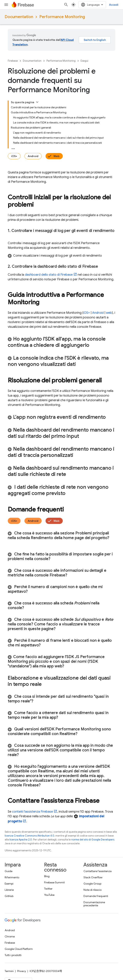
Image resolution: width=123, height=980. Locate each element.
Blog (47, 876)
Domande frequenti (96, 896)
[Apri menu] (6, 5)
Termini (9, 971)
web (109, 313)
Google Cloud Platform (19, 949)
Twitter (48, 889)
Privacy (22, 971)
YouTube (49, 895)
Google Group (92, 884)
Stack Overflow (93, 877)
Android (33, 156)
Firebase (13, 61)
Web (56, 156)
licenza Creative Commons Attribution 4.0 (29, 836)
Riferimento (12, 877)
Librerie (9, 890)
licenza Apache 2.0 (21, 840)
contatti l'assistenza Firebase (32, 812)
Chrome (10, 936)
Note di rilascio (92, 890)
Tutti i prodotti (13, 955)
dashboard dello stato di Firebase (49, 275)
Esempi (9, 884)
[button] (61, 256)
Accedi (114, 5)
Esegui (84, 61)
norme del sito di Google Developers (93, 840)
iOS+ (14, 156)
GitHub (9, 896)
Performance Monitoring (62, 17)
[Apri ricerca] (66, 5)
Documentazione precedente (94, 904)
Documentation (19, 17)
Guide (9, 871)
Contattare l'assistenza (98, 871)
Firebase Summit (54, 882)
